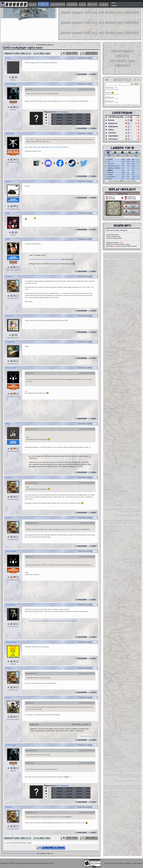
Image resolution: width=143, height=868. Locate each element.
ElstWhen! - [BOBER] (114, 168)
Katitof (8, 697)
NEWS (33, 4)
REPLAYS (92, 4)
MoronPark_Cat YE (113, 166)
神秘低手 (110, 170)
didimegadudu (11, 642)
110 (108, 162)
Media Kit (129, 863)
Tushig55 (110, 174)
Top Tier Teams (122, 194)
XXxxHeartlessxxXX (118, 217)
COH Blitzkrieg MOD (116, 117)
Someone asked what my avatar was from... (44, 259)
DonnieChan (11, 605)
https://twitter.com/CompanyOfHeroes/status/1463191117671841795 (49, 147)
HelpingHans (113, 126)
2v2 (118, 156)
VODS (82, 4)
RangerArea (113, 123)
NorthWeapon (11, 84)
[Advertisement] (80, 23)
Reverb (107, 93)
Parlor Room (21, 45)
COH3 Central (31, 45)
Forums (14, 45)
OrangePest (10, 342)
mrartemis (112, 133)
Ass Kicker (108, 97)
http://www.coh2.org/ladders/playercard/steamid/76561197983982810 (53, 621)
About (107, 863)
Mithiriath (10, 133)
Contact (113, 863)
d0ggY (8, 424)
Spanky (9, 181)
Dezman (111, 120)
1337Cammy (113, 139)
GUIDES (104, 4)
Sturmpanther (11, 368)
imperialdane (113, 136)
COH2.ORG (7, 45)
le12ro (8, 58)
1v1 (109, 156)
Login (113, 3)
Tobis (8, 239)
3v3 (127, 156)
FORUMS (43, 4)
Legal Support (138, 863)
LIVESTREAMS (58, 4)
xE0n (8, 213)
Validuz (111, 130)
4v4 (136, 156)
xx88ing (127, 244)
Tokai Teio (110, 164)
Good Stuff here (86, 736)
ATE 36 (110, 179)
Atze (107, 105)
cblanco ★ (110, 172)
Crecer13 (9, 316)
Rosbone (9, 276)
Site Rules (120, 863)
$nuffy (32, 724)
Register (115, 6)
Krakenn (110, 159)
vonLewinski (111, 177)
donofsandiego (110, 88)
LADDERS (72, 4)
